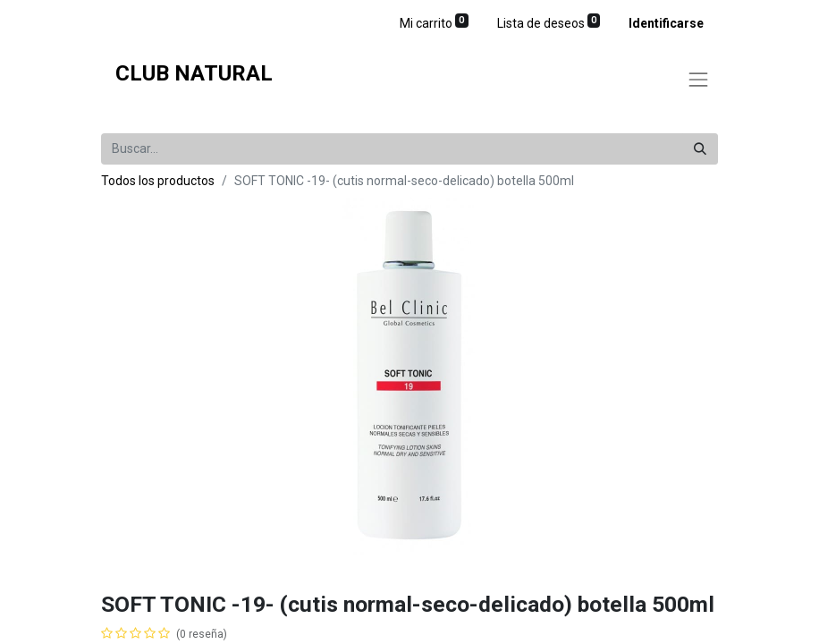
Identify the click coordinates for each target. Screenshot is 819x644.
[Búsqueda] (700, 149)
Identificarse (666, 23)
